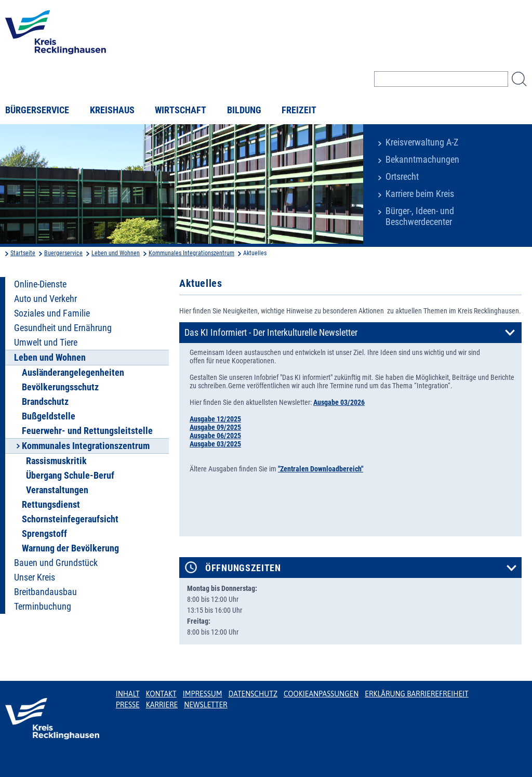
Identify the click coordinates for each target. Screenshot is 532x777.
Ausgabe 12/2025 (215, 419)
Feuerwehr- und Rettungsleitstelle (87, 431)
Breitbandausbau (45, 592)
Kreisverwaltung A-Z (422, 142)
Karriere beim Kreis (420, 194)
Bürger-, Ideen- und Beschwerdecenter (420, 216)
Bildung (244, 110)
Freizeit (299, 110)
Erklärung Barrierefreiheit (416, 694)
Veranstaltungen (57, 490)
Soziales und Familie (52, 313)
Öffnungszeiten (243, 568)
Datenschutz (253, 694)
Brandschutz (45, 402)
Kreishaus (112, 110)
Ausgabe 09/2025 (215, 427)
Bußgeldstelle (49, 416)
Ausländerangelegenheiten (73, 373)
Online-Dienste (40, 284)
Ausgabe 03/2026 (339, 402)
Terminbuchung (43, 607)
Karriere (162, 705)
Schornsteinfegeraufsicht (70, 519)
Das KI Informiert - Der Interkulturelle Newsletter (271, 333)
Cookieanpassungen (321, 694)
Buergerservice (63, 253)
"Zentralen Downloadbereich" (321, 469)
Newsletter (205, 705)
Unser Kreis (35, 577)
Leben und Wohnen (116, 253)
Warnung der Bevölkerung (70, 548)
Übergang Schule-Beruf (70, 476)
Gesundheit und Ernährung (63, 328)
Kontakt (161, 694)
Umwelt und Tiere (46, 343)
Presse (128, 705)
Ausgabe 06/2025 (215, 436)
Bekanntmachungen (422, 160)
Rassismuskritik (56, 461)
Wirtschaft (181, 110)
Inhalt (128, 694)
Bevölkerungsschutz (60, 387)
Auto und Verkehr (45, 299)
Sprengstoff (44, 534)
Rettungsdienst (51, 505)
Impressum (203, 694)
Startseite (23, 253)
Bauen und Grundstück (56, 563)
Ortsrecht (402, 177)
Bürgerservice (37, 110)
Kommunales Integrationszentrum (191, 253)
